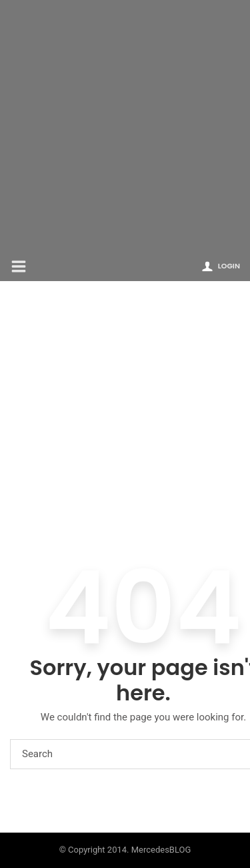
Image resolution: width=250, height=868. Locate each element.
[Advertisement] (125, 125)
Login (229, 266)
